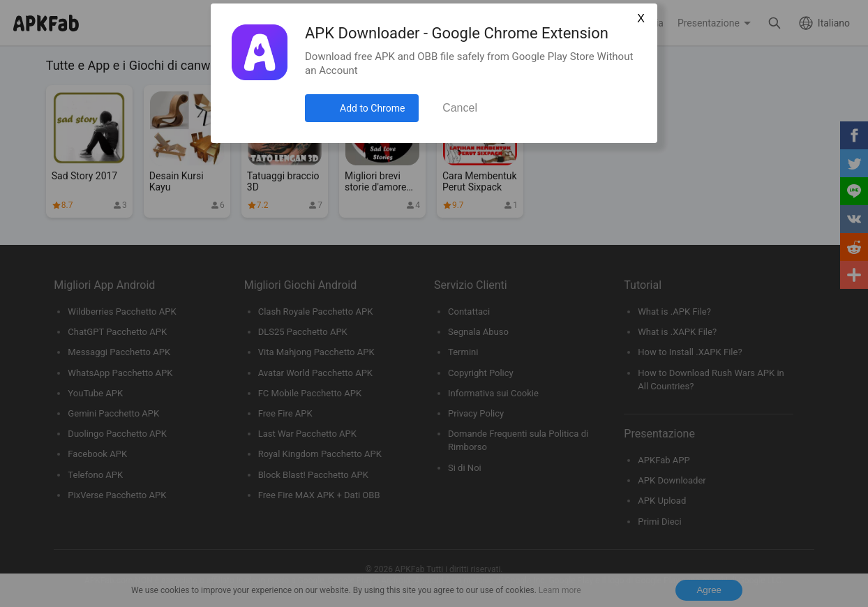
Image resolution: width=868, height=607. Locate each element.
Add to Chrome (372, 108)
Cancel (460, 108)
